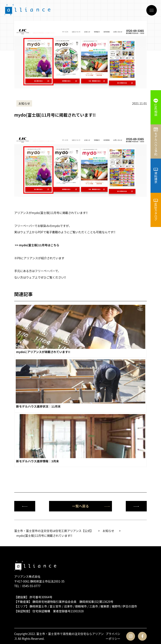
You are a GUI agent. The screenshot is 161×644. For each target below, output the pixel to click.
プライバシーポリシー (113, 636)
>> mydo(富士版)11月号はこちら (37, 245)
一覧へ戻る (91, 506)
